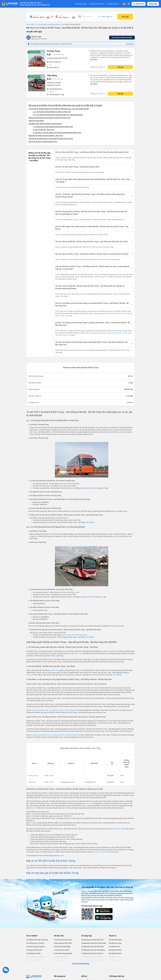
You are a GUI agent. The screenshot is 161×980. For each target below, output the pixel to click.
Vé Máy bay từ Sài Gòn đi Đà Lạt (92, 953)
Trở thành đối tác (114, 4)
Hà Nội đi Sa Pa (114, 947)
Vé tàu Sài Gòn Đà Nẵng (62, 947)
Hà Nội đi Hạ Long (115, 943)
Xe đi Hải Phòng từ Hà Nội (35, 957)
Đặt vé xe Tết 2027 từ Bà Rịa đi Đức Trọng (43, 142)
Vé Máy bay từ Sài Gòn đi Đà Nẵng (93, 950)
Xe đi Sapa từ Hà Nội (33, 953)
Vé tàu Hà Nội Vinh (60, 960)
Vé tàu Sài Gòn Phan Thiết (63, 943)
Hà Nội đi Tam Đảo (115, 950)
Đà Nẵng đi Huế (114, 957)
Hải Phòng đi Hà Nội (116, 960)
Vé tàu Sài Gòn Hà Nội (61, 950)
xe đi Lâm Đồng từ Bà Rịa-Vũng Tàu (48, 25)
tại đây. (62, 856)
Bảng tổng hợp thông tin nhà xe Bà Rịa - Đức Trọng (46, 136)
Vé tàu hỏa (59, 936)
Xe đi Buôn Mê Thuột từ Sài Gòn (37, 940)
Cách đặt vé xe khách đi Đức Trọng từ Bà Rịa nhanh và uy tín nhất (51, 139)
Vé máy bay (87, 936)
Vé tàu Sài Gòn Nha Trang (63, 940)
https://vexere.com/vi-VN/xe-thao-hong (74, 635)
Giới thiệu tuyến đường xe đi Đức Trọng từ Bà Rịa (45, 124)
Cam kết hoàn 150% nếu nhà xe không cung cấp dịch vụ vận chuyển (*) (34, 4)
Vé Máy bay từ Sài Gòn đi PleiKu (92, 957)
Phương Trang (93, 488)
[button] (94, 152)
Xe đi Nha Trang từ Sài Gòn (36, 947)
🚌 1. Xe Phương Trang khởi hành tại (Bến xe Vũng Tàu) (52, 112)
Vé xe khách (30, 24)
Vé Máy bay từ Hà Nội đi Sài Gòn (92, 940)
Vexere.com (78, 653)
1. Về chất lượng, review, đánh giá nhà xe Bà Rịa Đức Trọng (53, 127)
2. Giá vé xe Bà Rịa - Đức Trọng (44, 130)
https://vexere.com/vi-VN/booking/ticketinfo (105, 852)
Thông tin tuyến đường (36, 121)
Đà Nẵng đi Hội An (115, 953)
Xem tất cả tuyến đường (80, 964)
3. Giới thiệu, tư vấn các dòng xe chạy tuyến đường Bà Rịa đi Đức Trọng (57, 133)
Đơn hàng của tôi (81, 4)
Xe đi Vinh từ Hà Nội (33, 960)
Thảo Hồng (91, 597)
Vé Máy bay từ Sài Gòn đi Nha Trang (94, 943)
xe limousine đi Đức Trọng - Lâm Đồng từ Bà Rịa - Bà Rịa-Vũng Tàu (54, 710)
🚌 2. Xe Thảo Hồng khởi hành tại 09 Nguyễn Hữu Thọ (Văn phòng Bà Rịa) (58, 115)
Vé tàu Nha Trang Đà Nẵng (63, 953)
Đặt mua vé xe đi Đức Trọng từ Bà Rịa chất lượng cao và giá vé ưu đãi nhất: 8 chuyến (65, 105)
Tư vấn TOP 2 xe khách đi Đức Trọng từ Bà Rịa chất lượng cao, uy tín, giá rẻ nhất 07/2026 (59, 109)
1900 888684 (90, 522)
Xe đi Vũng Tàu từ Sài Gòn (35, 943)
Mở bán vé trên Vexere (97, 4)
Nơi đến (61, 15)
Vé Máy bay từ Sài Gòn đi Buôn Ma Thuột (93, 961)
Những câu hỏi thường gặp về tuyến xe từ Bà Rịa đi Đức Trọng (50, 118)
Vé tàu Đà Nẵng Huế (61, 957)
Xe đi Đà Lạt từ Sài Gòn (34, 950)
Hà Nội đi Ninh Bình (115, 940)
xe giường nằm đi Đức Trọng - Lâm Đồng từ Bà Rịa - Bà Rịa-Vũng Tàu (55, 735)
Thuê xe (113, 936)
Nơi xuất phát (37, 15)
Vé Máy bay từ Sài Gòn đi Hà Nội (92, 947)
